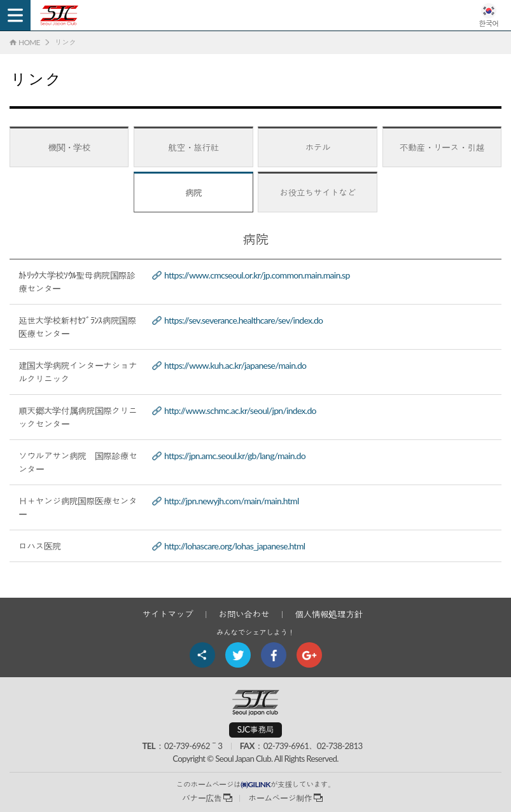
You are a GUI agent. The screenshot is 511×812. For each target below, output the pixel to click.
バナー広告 (202, 798)
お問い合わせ (244, 614)
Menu (15, 15)
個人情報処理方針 (328, 614)
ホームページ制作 (280, 798)
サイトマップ (167, 614)
